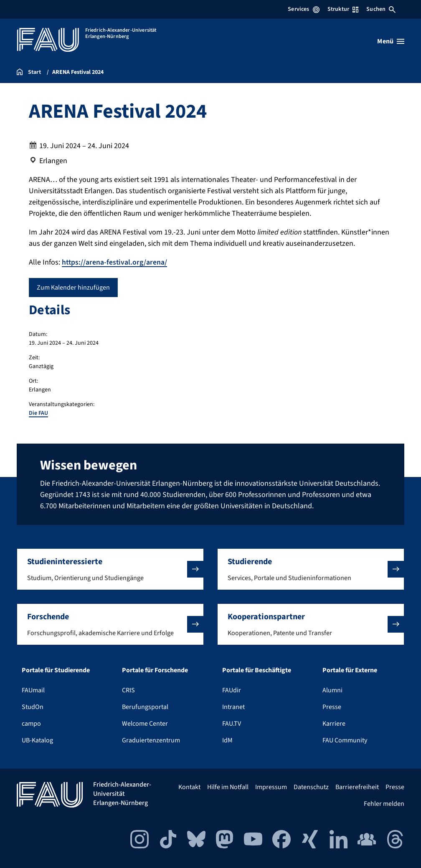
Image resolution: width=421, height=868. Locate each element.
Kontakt (189, 787)
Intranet (233, 707)
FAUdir (232, 690)
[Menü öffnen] (391, 41)
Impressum (271, 787)
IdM (227, 740)
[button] (110, 569)
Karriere (334, 723)
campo (31, 723)
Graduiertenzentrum (151, 740)
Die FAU (38, 413)
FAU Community (345, 740)
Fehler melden (384, 803)
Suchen (381, 9)
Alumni (332, 690)
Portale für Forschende (155, 670)
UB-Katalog (37, 740)
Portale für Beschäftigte (257, 670)
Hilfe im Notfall (228, 787)
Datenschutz (311, 787)
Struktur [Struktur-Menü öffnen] (343, 9)
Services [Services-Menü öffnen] (303, 9)
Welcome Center (145, 723)
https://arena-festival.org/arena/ (115, 262)
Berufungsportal (145, 707)
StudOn (33, 707)
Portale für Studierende (56, 670)
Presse (332, 707)
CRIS (128, 690)
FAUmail (33, 690)
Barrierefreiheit (357, 787)
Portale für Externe (350, 670)
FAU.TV (232, 723)
